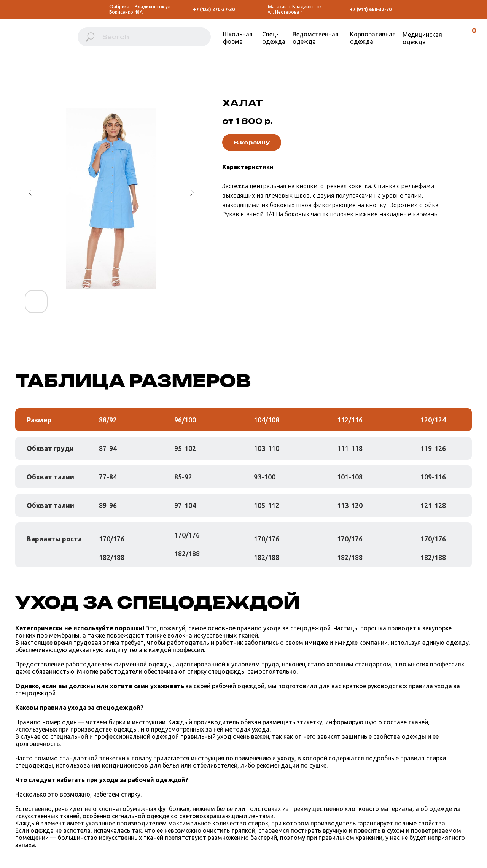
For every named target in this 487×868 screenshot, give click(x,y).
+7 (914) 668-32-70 (371, 9)
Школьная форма (238, 38)
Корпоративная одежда (373, 38)
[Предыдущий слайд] (30, 193)
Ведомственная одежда (316, 38)
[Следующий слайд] (192, 193)
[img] (39, 41)
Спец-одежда (274, 38)
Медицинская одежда (422, 38)
